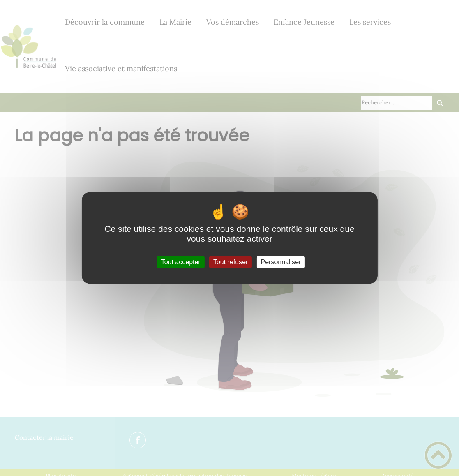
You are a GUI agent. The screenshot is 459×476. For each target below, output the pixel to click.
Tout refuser (231, 262)
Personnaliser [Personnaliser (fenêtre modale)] (281, 262)
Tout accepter (181, 262)
